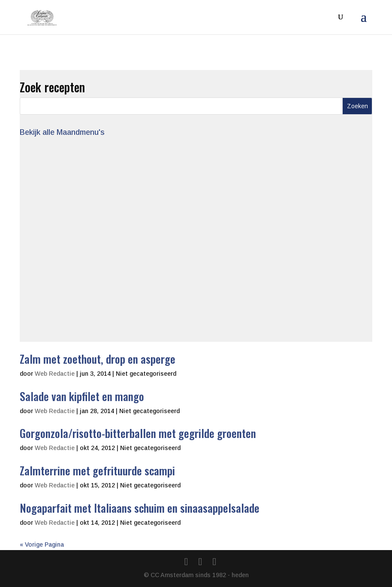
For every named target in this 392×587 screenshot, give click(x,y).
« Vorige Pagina (42, 544)
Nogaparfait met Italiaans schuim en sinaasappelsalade (140, 508)
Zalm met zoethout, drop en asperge (98, 359)
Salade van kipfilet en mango (82, 396)
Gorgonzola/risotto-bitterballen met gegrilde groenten (138, 433)
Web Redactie (55, 374)
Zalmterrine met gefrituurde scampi (97, 470)
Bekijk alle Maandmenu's (62, 132)
